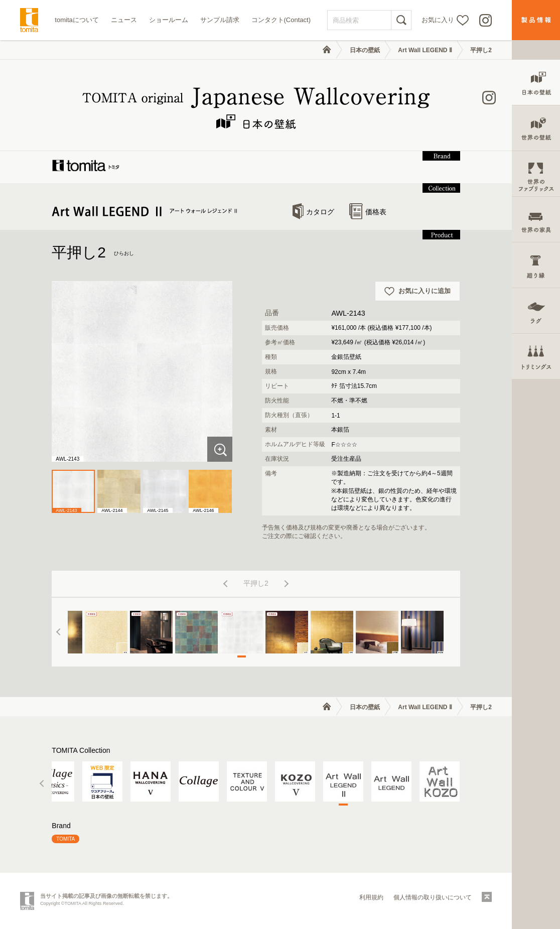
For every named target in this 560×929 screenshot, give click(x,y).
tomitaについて (77, 20)
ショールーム (169, 20)
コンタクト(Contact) (281, 20)
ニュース (124, 20)
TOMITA (65, 839)
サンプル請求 (220, 20)
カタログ (313, 212)
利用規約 (371, 897)
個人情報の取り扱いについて (433, 897)
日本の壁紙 (365, 50)
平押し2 (481, 50)
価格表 (368, 212)
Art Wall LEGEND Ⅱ (425, 50)
